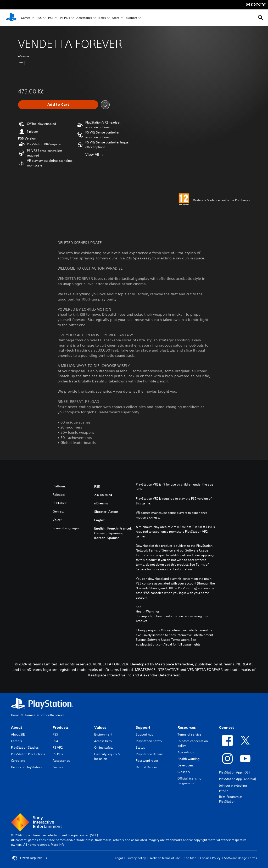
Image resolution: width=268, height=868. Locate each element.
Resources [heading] (187, 727)
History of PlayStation (26, 767)
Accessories (84, 18)
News (102, 18)
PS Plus (65, 18)
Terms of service (189, 734)
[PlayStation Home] (11, 18)
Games (26, 18)
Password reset (147, 761)
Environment (103, 734)
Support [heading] (143, 727)
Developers (186, 765)
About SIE (18, 734)
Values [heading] (100, 727)
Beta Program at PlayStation (231, 799)
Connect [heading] (226, 727)
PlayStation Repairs (150, 754)
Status (140, 747)
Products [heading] (61, 727)
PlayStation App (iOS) (234, 772)
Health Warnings (148, 611)
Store (116, 18)
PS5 (39, 18)
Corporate (18, 761)
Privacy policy (136, 858)
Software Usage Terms (241, 858)
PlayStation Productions (28, 754)
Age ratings (186, 752)
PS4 (51, 18)
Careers (16, 741)
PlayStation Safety (149, 741)
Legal (119, 858)
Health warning (188, 759)
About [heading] (16, 727)
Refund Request (147, 767)
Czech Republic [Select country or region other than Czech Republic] (30, 858)
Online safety (104, 747)
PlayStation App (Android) (238, 779)
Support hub (145, 734)
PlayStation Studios (25, 747)
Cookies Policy (210, 858)
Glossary (184, 772)
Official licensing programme (189, 781)
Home (15, 715)
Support (131, 18)
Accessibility (103, 741)
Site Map (190, 858)
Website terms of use (165, 858)
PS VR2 (58, 747)
